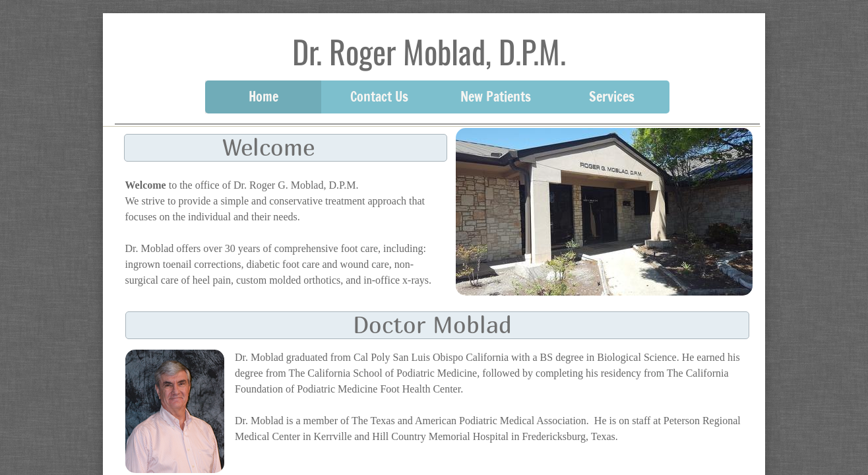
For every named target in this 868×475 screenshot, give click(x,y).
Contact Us (379, 97)
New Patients (496, 97)
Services (612, 97)
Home (263, 97)
